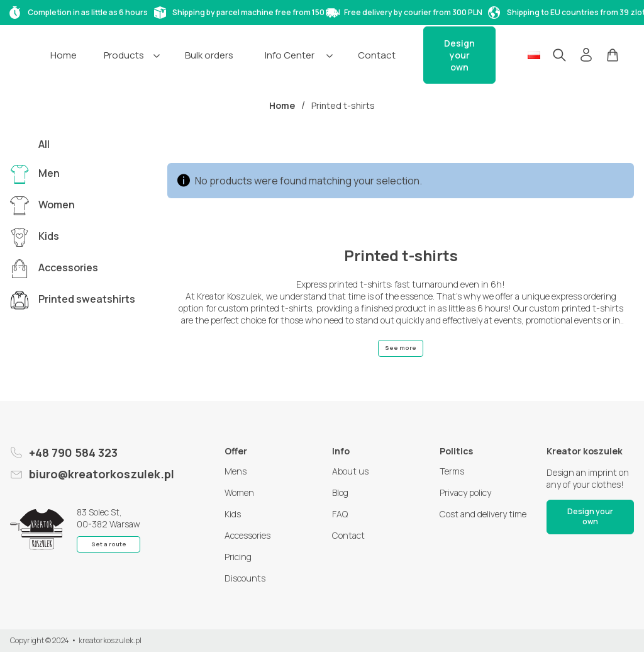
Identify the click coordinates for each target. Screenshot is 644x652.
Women (239, 492)
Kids (233, 514)
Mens (236, 471)
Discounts (245, 578)
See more (401, 348)
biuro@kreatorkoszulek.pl (102, 474)
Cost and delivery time (483, 514)
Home (282, 105)
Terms (452, 471)
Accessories (247, 535)
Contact (348, 535)
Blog (340, 492)
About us (350, 471)
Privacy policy (465, 492)
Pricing (238, 557)
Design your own (459, 55)
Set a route (109, 544)
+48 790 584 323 (73, 452)
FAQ (340, 514)
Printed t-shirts (343, 105)
